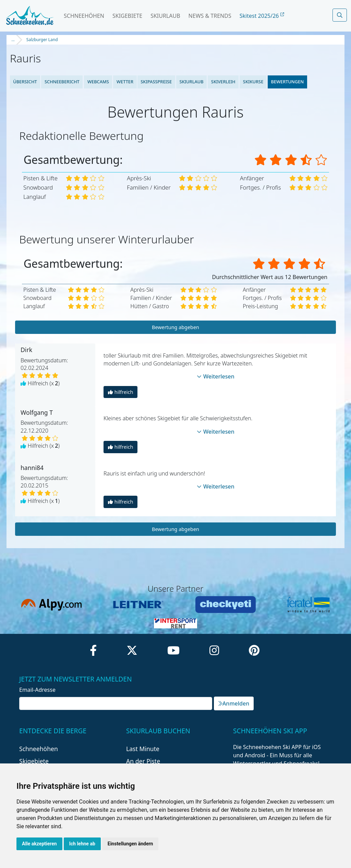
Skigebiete (127, 16)
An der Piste (143, 761)
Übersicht (25, 82)
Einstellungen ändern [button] (130, 844)
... (13, 40)
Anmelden (234, 703)
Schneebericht (62, 82)
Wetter (125, 82)
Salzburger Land (42, 40)
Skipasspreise (156, 82)
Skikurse (253, 82)
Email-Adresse (37, 690)
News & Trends (210, 16)
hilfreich (120, 392)
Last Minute (143, 749)
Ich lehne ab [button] (82, 844)
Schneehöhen (84, 16)
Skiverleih (223, 82)
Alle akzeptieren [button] (39, 844)
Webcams (98, 82)
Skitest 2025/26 (262, 16)
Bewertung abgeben (175, 327)
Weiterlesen (216, 376)
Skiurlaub (165, 16)
